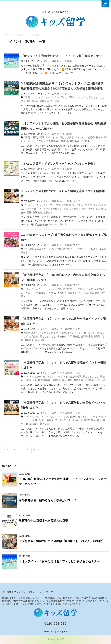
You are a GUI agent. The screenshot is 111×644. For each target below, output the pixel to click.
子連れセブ (42, 141)
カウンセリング (55, 639)
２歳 (103, 380)
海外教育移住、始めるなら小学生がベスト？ (48, 500)
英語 (29, 213)
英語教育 (75, 141)
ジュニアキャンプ (44, 249)
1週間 (27, 97)
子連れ (46, 209)
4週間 (41, 137)
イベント (50, 137)
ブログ (64, 94)
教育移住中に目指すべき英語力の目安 (43, 521)
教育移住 (26, 101)
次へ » (36, 450)
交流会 (91, 137)
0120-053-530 (55, 624)
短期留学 (44, 101)
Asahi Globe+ (31, 333)
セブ (53, 97)
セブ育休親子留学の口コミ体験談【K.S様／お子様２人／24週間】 (62, 541)
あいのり (29, 249)
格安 (84, 209)
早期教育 (54, 141)
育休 (23, 213)
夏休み (99, 137)
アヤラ (63, 333)
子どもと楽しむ (97, 97)
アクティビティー (40, 97)
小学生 (67, 209)
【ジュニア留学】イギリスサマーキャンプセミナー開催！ (59, 164)
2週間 (27, 137)
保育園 (78, 377)
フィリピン (82, 97)
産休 (93, 420)
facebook (49, 631)
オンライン (40, 205)
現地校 (91, 209)
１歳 (97, 380)
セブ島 (60, 97)
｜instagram (61, 631)
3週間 (34, 137)
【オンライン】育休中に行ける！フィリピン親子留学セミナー (61, 56)
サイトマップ (46, 592)
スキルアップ (61, 417)
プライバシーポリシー (25, 592)
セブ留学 (70, 97)
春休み (35, 101)
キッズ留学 (66, 61)
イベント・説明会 (50, 61)
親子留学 (55, 101)
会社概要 (7, 592)
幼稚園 (36, 380)
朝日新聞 (85, 336)
